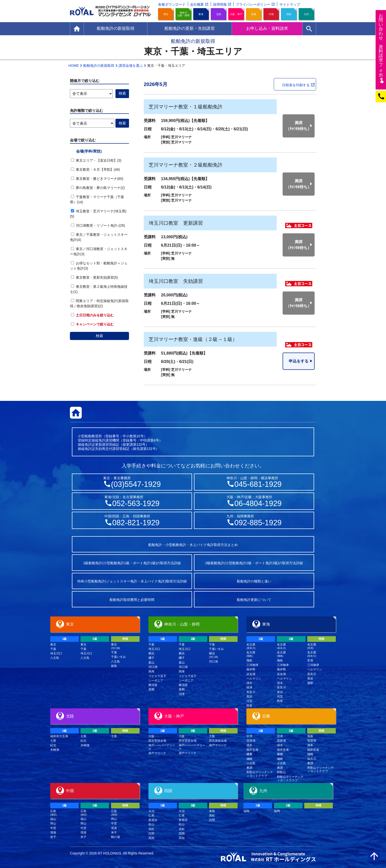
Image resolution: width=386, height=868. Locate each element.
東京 (166, 14)
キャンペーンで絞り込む (92, 324)
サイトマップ (290, 4)
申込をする (299, 361)
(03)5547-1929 (136, 484)
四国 (289, 14)
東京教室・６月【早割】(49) (95, 170)
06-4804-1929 (258, 503)
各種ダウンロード (172, 4)
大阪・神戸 (236, 14)
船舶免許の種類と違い (254, 581)
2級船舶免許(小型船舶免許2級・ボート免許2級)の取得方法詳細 (254, 563)
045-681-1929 (258, 484)
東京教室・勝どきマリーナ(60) (97, 179)
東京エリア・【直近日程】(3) (96, 160)
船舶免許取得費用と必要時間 (132, 600)
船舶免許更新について (254, 600)
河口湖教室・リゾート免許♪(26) (98, 225)
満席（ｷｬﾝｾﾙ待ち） (299, 126)
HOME (74, 66)
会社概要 (197, 4)
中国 (271, 14)
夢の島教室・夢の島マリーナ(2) (98, 188)
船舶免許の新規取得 (99, 66)
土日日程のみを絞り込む (92, 315)
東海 (201, 14)
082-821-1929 (136, 523)
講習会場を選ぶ (131, 66)
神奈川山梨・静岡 (183, 14)
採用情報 (220, 4)
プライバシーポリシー (253, 4)
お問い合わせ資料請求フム (381, 48)
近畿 (254, 14)
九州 (306, 14)
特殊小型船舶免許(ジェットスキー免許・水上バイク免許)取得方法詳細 (132, 581)
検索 (99, 336)
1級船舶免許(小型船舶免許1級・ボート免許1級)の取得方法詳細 (132, 563)
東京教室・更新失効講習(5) (94, 277)
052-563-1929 (136, 503)
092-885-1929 (258, 523)
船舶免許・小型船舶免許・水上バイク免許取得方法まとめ (193, 545)
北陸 (219, 14)
